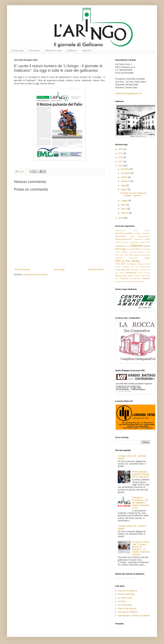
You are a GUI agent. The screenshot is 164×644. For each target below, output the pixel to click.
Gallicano (72, 50)
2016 (121, 166)
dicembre (126, 169)
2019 (121, 153)
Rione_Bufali (145, 267)
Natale (147, 258)
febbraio (125, 213)
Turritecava (127, 281)
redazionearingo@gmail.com (128, 93)
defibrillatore (120, 246)
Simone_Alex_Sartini (124, 276)
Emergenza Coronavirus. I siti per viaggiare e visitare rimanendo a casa (141, 503)
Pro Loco (135, 267)
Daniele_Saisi (145, 242)
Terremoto (124, 278)
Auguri (132, 236)
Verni (134, 281)
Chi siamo (34, 50)
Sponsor (87, 50)
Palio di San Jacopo (127, 608)
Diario (128, 246)
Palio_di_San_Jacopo (127, 261)
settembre (126, 181)
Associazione (121, 236)
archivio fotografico (142, 233)
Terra (117, 278)
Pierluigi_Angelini (144, 264)
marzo (124, 209)
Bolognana (139, 239)
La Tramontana (125, 605)
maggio (125, 201)
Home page (17, 50)
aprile (124, 205)
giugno (124, 189)
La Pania (122, 601)
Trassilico (119, 281)
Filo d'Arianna (145, 249)
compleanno (135, 242)
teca (148, 276)
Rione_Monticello (122, 270)
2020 (121, 149)
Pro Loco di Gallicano (128, 612)
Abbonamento (120, 230)
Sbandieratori (131, 273)
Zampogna (140, 281)
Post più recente (22, 270)
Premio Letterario (122, 267)
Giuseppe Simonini (136, 252)
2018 (121, 157)
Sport (143, 276)
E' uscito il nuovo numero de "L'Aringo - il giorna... (133, 194)
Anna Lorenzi (142, 230)
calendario (119, 242)
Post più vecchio (96, 270)
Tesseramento (135, 278)
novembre (126, 173)
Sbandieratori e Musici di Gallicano (134, 616)
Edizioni (137, 246)
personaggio (131, 264)
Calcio (147, 239)
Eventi (128, 249)
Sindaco (137, 276)
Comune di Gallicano (127, 591)
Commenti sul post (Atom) (35, 275)
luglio (124, 185)
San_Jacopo (120, 273)
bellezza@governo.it (124, 239)
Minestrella (133, 258)
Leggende (137, 255)
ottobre (124, 177)
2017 (121, 162)
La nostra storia (125, 598)
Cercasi (126, 242)
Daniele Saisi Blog (126, 594)
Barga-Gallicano (144, 236)
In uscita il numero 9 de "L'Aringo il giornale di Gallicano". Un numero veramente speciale (141, 548)
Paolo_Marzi (120, 264)
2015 (121, 218)
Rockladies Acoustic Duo (140, 270)
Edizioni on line (53, 50)
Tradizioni (146, 278)
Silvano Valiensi (144, 273)
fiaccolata (135, 249)
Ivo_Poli (129, 255)
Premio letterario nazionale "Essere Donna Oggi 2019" (141, 474)
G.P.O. (118, 252)
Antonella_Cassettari (124, 233)
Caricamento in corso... (126, 578)
